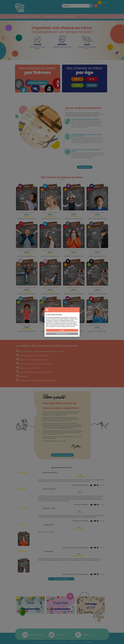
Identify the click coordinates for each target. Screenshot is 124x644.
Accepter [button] (62, 330)
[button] (78, 310)
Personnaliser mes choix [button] (62, 334)
